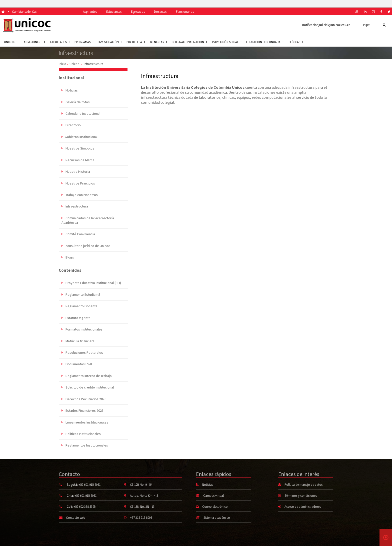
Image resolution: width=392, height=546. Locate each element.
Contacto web (76, 517)
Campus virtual (213, 495)
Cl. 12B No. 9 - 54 (141, 484)
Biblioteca (136, 42)
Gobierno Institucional (79, 137)
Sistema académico (217, 517)
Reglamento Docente (79, 306)
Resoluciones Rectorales (82, 352)
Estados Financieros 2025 (82, 410)
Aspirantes (90, 11)
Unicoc (74, 64)
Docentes (160, 11)
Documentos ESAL (77, 364)
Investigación (110, 42)
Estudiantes (114, 11)
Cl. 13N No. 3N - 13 (142, 506)
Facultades (60, 42)
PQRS (367, 25)
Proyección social (227, 42)
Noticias (70, 90)
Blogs (68, 257)
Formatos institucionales (82, 329)
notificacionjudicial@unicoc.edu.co (326, 25)
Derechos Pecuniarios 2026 (84, 399)
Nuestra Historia (76, 171)
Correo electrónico (215, 506)
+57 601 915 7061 (89, 484)
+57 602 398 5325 (84, 506)
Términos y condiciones (301, 495)
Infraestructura (75, 206)
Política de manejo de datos (303, 484)
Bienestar (159, 42)
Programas (84, 42)
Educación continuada (265, 42)
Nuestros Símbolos (78, 148)
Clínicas (296, 42)
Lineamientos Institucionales (85, 422)
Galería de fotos (76, 102)
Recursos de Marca (78, 160)
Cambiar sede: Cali (25, 11)
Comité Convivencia (78, 234)
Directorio (71, 125)
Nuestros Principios (78, 183)
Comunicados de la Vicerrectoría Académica (88, 220)
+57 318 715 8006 (141, 517)
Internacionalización (189, 42)
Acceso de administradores (303, 506)
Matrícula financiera (78, 341)
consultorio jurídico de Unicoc (86, 246)
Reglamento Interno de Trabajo (87, 376)
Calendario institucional (81, 113)
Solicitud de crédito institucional (88, 387)
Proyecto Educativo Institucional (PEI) (91, 283)
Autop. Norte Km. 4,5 (144, 495)
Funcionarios (185, 11)
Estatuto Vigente (76, 318)
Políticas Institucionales (81, 434)
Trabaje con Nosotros (80, 195)
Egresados (138, 11)
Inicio (62, 64)
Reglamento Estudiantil (81, 294)
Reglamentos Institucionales (85, 445)
